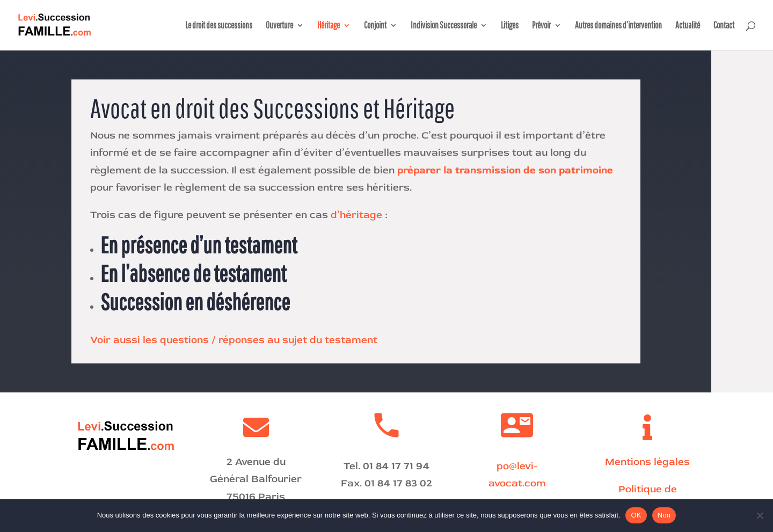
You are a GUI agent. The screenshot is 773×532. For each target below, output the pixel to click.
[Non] (760, 515)
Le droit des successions (219, 26)
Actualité (688, 26)
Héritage (329, 26)
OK (636, 515)
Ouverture (279, 26)
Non (664, 515)
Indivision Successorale (444, 26)
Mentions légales (647, 462)
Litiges (510, 26)
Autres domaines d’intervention (618, 26)
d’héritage (356, 215)
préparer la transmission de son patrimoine (505, 170)
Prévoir (541, 26)
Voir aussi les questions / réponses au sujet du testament (234, 340)
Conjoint (375, 26)
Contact (724, 26)
